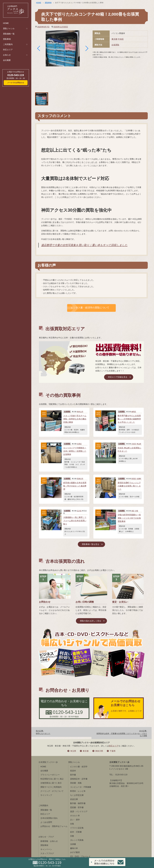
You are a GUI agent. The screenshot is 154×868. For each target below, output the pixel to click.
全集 (72, 824)
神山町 (139, 444)
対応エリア (8, 50)
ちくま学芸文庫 (77, 795)
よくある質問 (46, 822)
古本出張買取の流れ (49, 818)
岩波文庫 (74, 799)
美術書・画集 (76, 783)
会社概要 (7, 60)
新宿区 (134, 479)
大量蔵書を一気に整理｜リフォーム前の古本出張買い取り (75, 521)
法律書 (73, 844)
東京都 (114, 39)
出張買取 (115, 45)
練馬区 (134, 412)
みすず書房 (75, 852)
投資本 (73, 771)
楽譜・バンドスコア (79, 812)
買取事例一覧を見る (90, 544)
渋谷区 (134, 444)
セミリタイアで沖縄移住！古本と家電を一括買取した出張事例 (75, 451)
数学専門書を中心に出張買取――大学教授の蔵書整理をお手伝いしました (129, 419)
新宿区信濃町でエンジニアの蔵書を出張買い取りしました (129, 486)
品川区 (79, 511)
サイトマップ (46, 795)
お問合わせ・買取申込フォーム (54, 826)
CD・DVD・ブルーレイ (80, 856)
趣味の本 (74, 848)
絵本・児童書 (76, 832)
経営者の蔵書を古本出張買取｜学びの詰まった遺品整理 (75, 486)
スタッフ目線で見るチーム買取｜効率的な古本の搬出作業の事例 (75, 419)
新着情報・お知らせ (49, 841)
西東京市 (80, 479)
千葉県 (113, 751)
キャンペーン (46, 849)
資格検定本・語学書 (79, 779)
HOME (6, 23)
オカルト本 (75, 816)
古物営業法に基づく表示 (51, 783)
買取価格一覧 (9, 34)
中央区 (121, 39)
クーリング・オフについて (52, 791)
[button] (39, 48)
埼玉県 (73, 751)
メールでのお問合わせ (16, 83)
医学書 (73, 775)
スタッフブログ (47, 853)
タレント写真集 (77, 840)
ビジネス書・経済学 (79, 767)
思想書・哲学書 (77, 807)
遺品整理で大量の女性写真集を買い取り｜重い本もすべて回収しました (84, 245)
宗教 (72, 836)
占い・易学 (75, 820)
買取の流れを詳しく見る (90, 621)
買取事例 (7, 39)
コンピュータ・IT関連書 (81, 787)
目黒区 (79, 444)
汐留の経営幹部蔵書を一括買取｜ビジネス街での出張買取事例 (129, 518)
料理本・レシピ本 (78, 791)
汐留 (137, 511)
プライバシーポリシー (50, 775)
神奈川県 (99, 751)
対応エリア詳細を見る (118, 377)
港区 (133, 511)
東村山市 (80, 412)
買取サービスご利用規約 (51, 787)
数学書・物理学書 (78, 803)
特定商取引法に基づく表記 (52, 779)
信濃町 (139, 479)
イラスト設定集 (77, 828)
